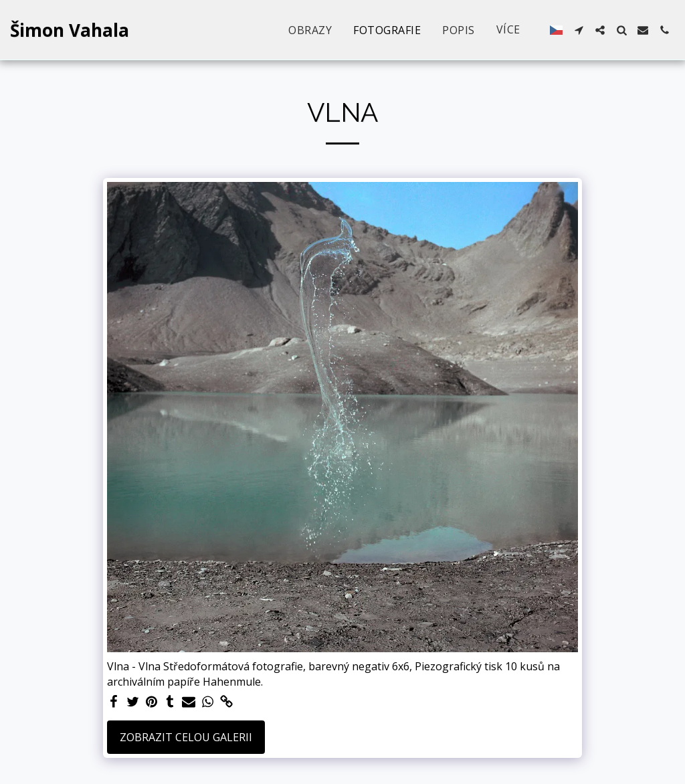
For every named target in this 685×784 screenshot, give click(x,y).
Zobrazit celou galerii (186, 737)
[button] (579, 30)
